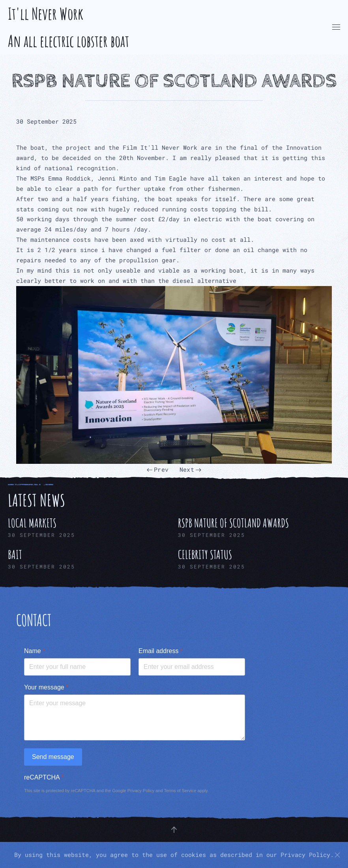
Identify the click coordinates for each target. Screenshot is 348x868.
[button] (336, 27)
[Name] (77, 667)
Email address (161, 651)
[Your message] (135, 717)
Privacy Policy (141, 791)
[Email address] (192, 667)
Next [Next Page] (190, 469)
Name (35, 651)
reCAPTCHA (44, 777)
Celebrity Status (205, 555)
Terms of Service (180, 791)
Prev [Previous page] (158, 469)
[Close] (337, 855)
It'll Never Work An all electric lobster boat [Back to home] (68, 27)
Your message (46, 687)
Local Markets (32, 523)
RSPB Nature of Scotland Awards (174, 81)
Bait (15, 555)
